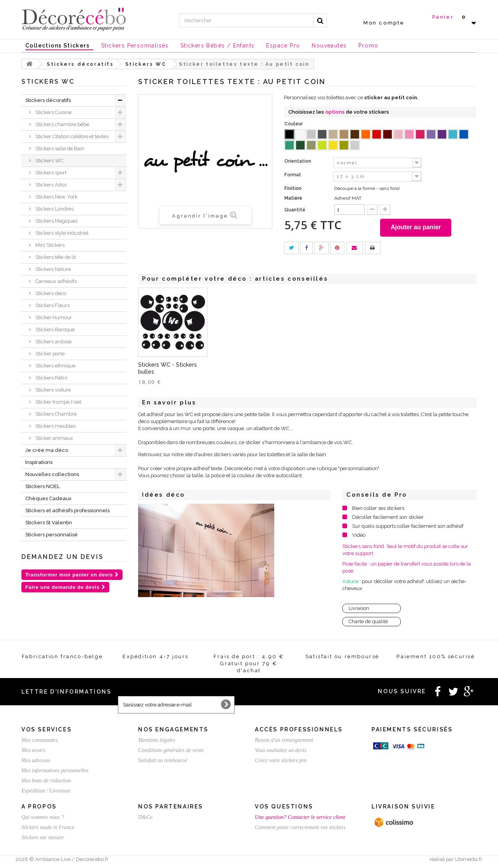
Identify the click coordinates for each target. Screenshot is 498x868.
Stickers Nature (53, 269)
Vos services (46, 731)
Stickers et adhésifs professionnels (68, 510)
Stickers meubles (55, 426)
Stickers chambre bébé (62, 124)
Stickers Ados (50, 185)
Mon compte (384, 23)
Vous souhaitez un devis (281, 752)
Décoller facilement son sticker (388, 519)
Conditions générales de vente (171, 752)
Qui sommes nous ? (43, 819)
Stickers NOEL (43, 486)
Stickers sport (50, 173)
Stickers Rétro (51, 378)
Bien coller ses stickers (378, 510)
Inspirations (39, 462)
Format (293, 175)
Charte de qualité (368, 623)
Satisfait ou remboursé (163, 762)
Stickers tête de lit (55, 257)
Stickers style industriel (61, 233)
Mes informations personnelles (55, 772)
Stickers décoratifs (48, 100)
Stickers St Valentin (49, 523)
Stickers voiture (53, 390)
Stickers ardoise (53, 342)
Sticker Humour (53, 317)
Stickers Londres (54, 209)
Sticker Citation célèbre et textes (71, 136)
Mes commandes (39, 742)
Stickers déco (50, 293)
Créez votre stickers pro (281, 762)
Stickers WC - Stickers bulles (322, 370)
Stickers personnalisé (52, 535)
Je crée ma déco (47, 450)
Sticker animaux (54, 438)
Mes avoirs (33, 752)
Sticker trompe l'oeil (58, 402)
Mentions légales (157, 742)
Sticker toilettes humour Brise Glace (170, 370)
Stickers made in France (48, 829)
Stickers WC (49, 161)
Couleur (294, 124)
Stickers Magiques (56, 221)
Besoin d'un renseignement (284, 742)
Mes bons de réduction (46, 782)
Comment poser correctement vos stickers (300, 829)
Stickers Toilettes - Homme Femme (240, 370)
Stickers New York (56, 197)
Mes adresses (36, 762)
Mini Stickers (49, 245)
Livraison (359, 610)
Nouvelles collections (52, 474)
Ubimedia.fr (469, 861)
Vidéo (359, 537)
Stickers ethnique (55, 366)
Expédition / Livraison (46, 792)
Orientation (298, 161)
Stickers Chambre (55, 414)
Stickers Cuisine (53, 112)
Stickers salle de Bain (59, 148)
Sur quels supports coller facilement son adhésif (408, 528)
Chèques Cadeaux (48, 498)
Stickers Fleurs (52, 305)
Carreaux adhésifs (55, 281)
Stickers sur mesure (43, 839)
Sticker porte (49, 354)
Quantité (295, 210)
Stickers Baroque (54, 329)
